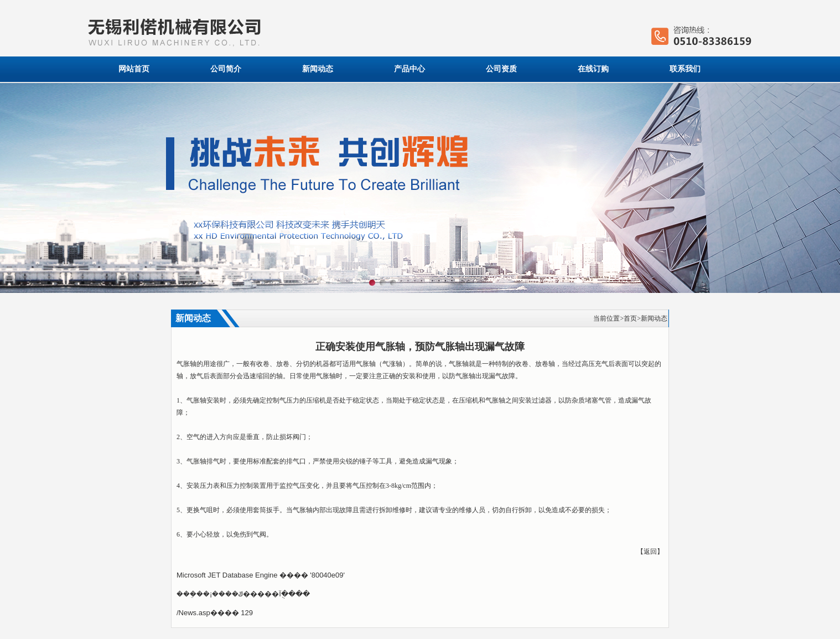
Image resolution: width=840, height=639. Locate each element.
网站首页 (134, 69)
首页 (630, 318)
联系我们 (685, 69)
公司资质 (501, 69)
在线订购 (593, 69)
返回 (650, 552)
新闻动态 (318, 69)
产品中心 (409, 69)
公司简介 (226, 69)
